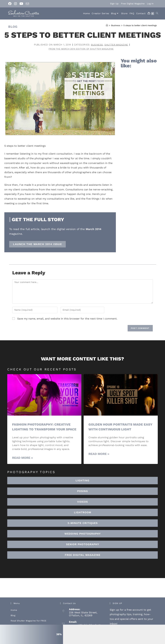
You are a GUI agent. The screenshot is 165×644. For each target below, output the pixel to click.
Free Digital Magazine (133, 4)
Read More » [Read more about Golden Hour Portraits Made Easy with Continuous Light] (99, 454)
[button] (82, 517)
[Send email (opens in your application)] (27, 4)
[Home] (107, 25)
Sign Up (114, 4)
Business (96, 45)
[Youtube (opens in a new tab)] (21, 4)
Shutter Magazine (116, 45)
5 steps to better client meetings (140, 25)
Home (14, 615)
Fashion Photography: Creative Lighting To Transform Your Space (42, 429)
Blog (13, 620)
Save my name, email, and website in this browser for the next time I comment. (67, 319)
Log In (150, 4)
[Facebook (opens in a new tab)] (10, 4)
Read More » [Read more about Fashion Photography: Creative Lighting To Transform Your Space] (22, 463)
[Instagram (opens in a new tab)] (15, 4)
